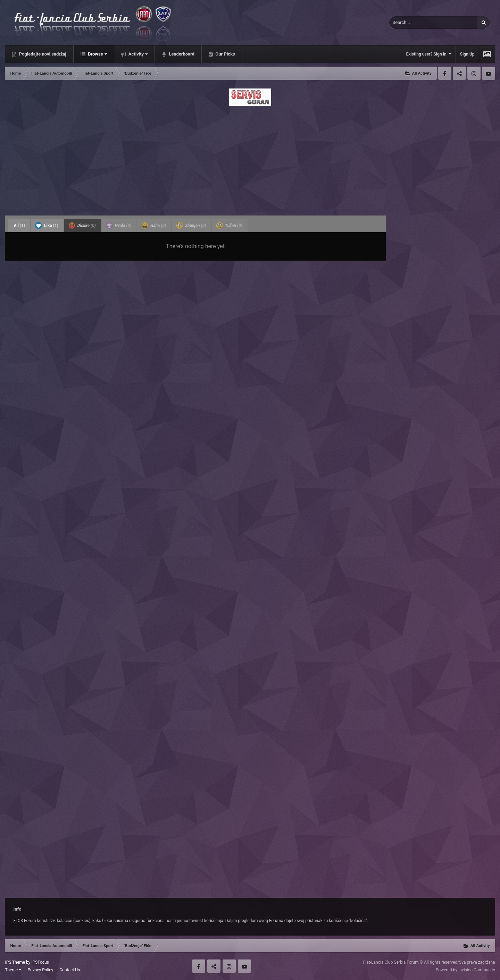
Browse (97, 54)
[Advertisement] (250, 159)
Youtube (489, 73)
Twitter (459, 73)
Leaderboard (181, 54)
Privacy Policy (40, 970)
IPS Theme (15, 962)
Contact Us (70, 970)
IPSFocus (40, 962)
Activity (138, 54)
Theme (13, 970)
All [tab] (19, 226)
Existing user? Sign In (429, 54)
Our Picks (225, 54)
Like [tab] (47, 226)
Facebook (445, 73)
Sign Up (467, 54)
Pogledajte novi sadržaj (42, 54)
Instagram (474, 73)
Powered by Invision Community (465, 970)
